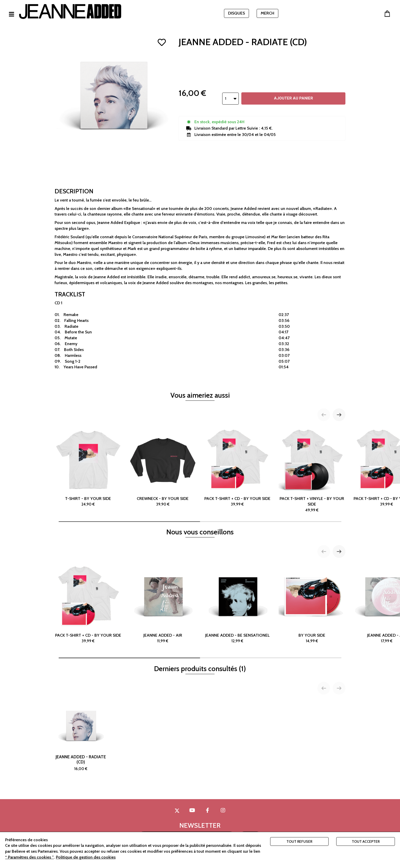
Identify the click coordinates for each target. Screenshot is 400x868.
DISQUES (236, 13)
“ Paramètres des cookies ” (29, 857)
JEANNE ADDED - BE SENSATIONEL (237, 603)
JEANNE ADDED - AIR (163, 603)
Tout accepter (366, 841)
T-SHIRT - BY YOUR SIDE (88, 467)
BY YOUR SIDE (312, 603)
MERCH (267, 13)
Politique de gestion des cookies (86, 857)
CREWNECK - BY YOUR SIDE (163, 467)
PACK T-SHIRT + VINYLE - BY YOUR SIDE (312, 470)
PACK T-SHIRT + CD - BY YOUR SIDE (237, 467)
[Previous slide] (324, 415)
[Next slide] (339, 415)
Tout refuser (299, 841)
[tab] (129, 522)
